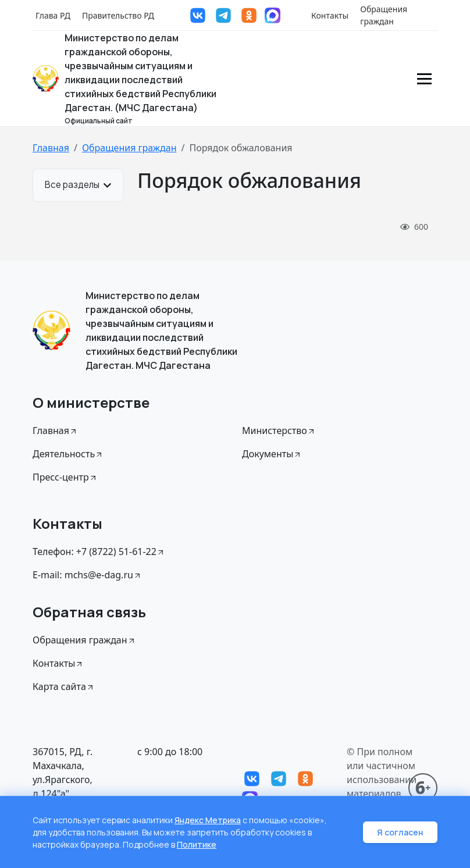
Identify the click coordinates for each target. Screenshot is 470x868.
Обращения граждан (384, 15)
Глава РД (53, 15)
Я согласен (400, 832)
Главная (51, 148)
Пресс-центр (65, 477)
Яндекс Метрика (208, 820)
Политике (197, 844)
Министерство (279, 431)
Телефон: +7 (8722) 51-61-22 (99, 552)
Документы (272, 454)
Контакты (330, 15)
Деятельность (68, 454)
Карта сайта (64, 686)
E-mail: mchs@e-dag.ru (87, 575)
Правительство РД (118, 15)
